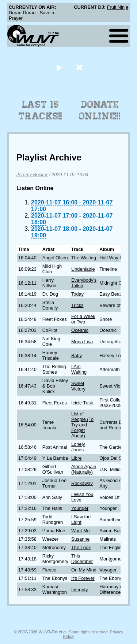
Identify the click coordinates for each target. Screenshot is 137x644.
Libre (76, 458)
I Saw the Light (81, 519)
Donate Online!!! (100, 110)
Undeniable (83, 269)
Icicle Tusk (82, 403)
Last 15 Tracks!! (40, 110)
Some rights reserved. (89, 632)
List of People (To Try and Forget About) (82, 425)
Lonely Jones (78, 447)
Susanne (81, 539)
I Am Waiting (79, 369)
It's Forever (83, 578)
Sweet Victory (78, 386)
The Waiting (84, 258)
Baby (77, 356)
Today (77, 294)
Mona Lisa (82, 342)
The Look (81, 547)
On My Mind (84, 570)
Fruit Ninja (118, 7)
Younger (80, 508)
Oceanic (80, 330)
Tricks (77, 305)
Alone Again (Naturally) (84, 469)
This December (82, 559)
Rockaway (82, 483)
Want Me (81, 531)
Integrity (80, 590)
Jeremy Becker (32, 175)
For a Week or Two (83, 319)
